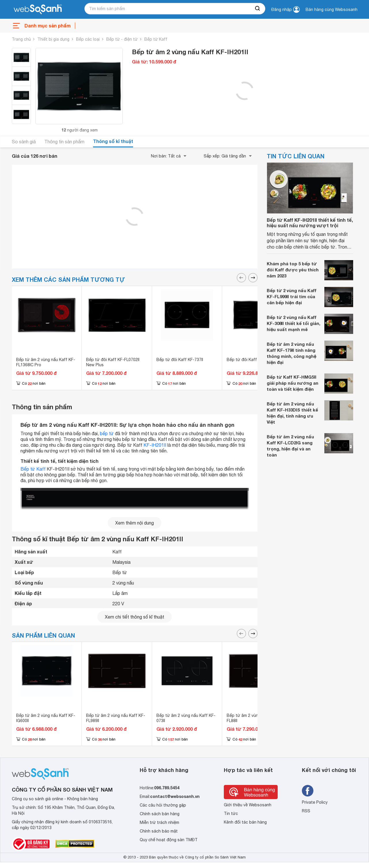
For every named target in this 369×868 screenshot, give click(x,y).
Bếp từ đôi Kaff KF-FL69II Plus (256, 360)
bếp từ (107, 433)
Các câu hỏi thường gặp (163, 805)
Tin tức (231, 813)
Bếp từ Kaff (156, 39)
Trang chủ (21, 39)
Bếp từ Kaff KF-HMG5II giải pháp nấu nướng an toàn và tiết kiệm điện (293, 383)
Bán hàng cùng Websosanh (332, 10)
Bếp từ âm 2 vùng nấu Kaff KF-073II (186, 718)
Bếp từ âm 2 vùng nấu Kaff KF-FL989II (116, 718)
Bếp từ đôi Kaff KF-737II (180, 360)
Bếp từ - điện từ (122, 39)
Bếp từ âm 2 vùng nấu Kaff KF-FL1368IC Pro (46, 362)
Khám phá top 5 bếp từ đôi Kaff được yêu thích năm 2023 (293, 270)
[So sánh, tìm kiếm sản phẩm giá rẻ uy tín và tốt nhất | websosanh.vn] (38, 10)
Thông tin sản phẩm (64, 142)
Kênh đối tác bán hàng (245, 822)
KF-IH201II (155, 445)
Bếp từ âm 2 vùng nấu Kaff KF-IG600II (46, 718)
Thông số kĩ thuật (113, 141)
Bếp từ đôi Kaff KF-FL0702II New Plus (113, 362)
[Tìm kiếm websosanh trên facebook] (308, 791)
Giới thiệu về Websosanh (248, 805)
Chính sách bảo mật (159, 831)
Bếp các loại (88, 39)
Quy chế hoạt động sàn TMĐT (169, 840)
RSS (306, 811)
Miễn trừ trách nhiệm (159, 822)
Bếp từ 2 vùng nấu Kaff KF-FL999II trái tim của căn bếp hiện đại (292, 296)
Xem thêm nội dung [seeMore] (135, 523)
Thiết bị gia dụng (53, 39)
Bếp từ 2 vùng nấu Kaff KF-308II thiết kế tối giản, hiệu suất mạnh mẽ (294, 323)
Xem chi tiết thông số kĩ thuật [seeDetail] (135, 617)
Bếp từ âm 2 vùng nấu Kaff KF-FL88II (256, 718)
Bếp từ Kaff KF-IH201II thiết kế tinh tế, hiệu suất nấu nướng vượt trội (310, 223)
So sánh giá (24, 142)
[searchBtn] (258, 9)
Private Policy (315, 802)
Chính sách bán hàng (160, 814)
